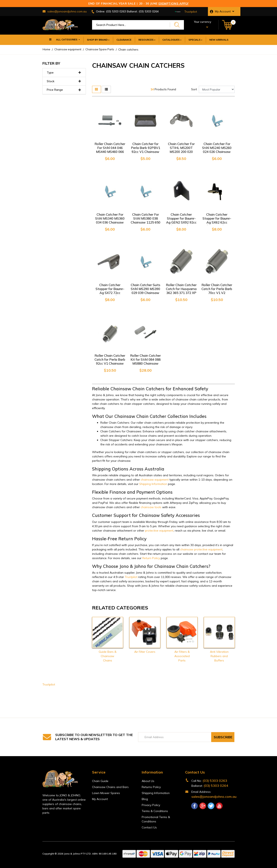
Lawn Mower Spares (106, 793)
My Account (100, 799)
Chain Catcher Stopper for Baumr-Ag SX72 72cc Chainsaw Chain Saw (110, 293)
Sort (194, 89)
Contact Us (149, 827)
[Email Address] (175, 737)
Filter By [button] (51, 63)
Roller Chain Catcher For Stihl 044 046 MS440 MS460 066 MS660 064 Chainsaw (110, 152)
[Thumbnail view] (97, 89)
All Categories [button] (63, 40)
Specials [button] (194, 40)
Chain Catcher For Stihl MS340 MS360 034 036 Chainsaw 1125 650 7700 (110, 220)
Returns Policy (151, 787)
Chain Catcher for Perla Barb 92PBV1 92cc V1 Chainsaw (146, 148)
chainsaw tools (151, 507)
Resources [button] (146, 40)
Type (64, 73)
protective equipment (159, 531)
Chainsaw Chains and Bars (110, 787)
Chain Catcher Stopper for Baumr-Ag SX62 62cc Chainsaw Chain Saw (217, 222)
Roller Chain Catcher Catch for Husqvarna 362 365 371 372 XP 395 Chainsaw (181, 291)
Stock (64, 81)
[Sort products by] (217, 89)
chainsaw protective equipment (201, 549)
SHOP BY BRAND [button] (97, 40)
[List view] (106, 89)
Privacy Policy (151, 805)
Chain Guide (100, 781)
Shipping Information (153, 484)
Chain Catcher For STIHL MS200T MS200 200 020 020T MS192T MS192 (181, 152)
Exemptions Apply (174, 4)
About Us (148, 781)
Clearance (124, 40)
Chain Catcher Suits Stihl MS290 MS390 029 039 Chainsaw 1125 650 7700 (146, 291)
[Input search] (131, 25)
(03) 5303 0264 (216, 786)
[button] (224, 11)
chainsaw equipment (155, 480)
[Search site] (177, 25)
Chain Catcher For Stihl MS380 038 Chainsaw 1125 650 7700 (146, 220)
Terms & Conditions (155, 811)
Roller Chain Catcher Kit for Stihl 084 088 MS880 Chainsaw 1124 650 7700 (145, 361)
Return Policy (151, 558)
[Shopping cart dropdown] (228, 25)
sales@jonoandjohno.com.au (214, 797)
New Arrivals (219, 40)
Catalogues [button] (171, 40)
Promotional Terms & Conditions (156, 819)
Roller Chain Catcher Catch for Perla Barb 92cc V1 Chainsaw (110, 359)
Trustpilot (191, 12)
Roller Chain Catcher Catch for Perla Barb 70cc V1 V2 (217, 289)
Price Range (64, 90)
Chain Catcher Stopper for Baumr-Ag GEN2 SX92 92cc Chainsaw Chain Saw (181, 222)
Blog (145, 799)
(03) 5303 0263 (215, 781)
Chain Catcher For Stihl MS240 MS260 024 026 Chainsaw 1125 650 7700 (217, 150)
